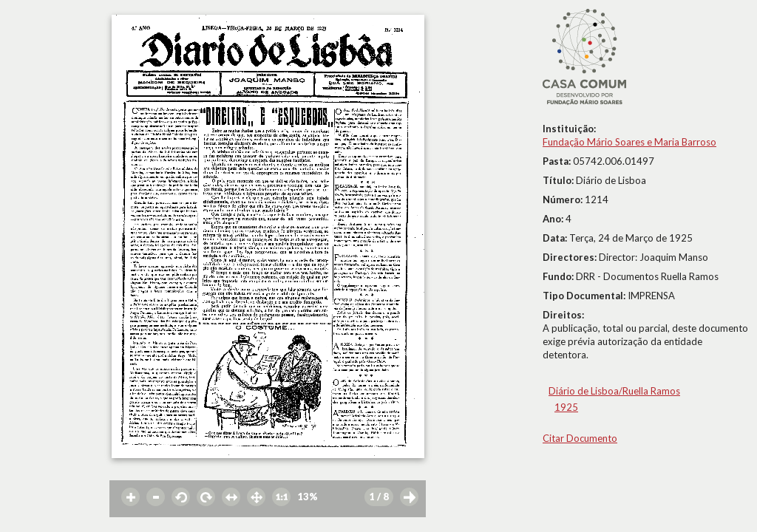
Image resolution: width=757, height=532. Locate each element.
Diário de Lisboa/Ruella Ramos (614, 391)
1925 (566, 407)
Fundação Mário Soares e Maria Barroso (629, 142)
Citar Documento (580, 438)
